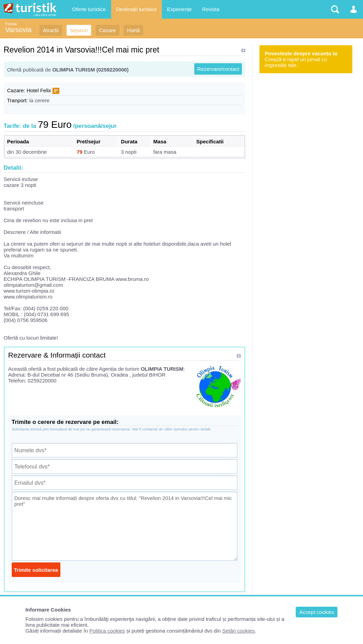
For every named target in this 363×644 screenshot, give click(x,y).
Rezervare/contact (218, 69)
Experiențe (179, 9)
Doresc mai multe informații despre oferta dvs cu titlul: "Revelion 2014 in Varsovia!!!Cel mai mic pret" (125, 526)
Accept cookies (317, 612)
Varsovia (18, 30)
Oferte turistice (89, 9)
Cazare (107, 30)
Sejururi (79, 30)
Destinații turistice (137, 9)
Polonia (11, 24)
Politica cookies (107, 631)
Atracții (51, 30)
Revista (211, 9)
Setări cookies (238, 631)
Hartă (133, 30)
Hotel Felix (39, 90)
